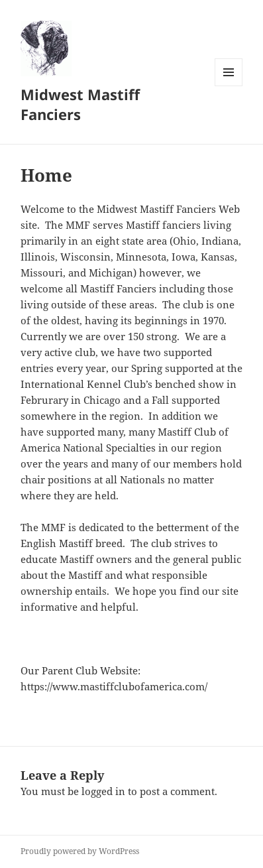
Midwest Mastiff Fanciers (80, 104)
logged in (103, 791)
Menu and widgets (229, 86)
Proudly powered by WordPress (80, 851)
